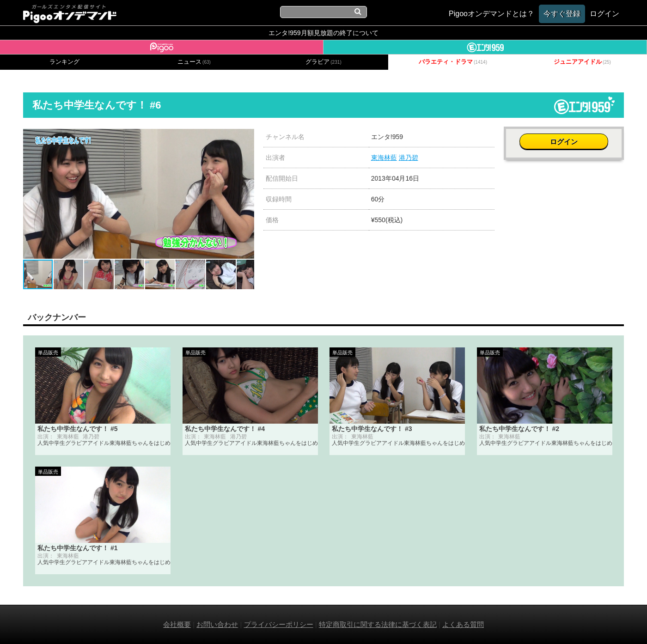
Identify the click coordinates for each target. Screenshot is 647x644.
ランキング (64, 62)
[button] (246, 137)
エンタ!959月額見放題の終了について (323, 33)
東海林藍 (384, 158)
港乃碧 (409, 158)
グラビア (323, 62)
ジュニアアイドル (582, 62)
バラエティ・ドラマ (453, 62)
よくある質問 (463, 624)
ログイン (564, 142)
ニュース (194, 62)
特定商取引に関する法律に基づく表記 (378, 624)
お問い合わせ (217, 624)
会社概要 (177, 624)
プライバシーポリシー (279, 624)
